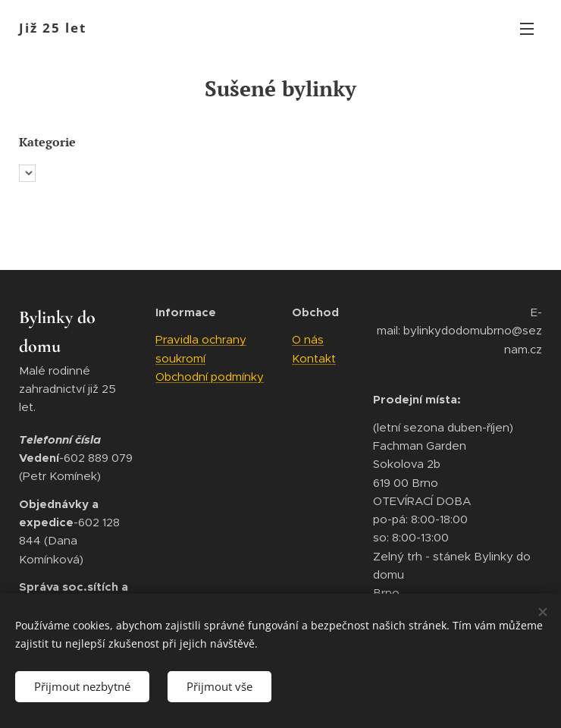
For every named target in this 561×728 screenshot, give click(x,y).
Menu (527, 29)
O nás (308, 340)
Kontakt (314, 358)
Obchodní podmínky (210, 377)
